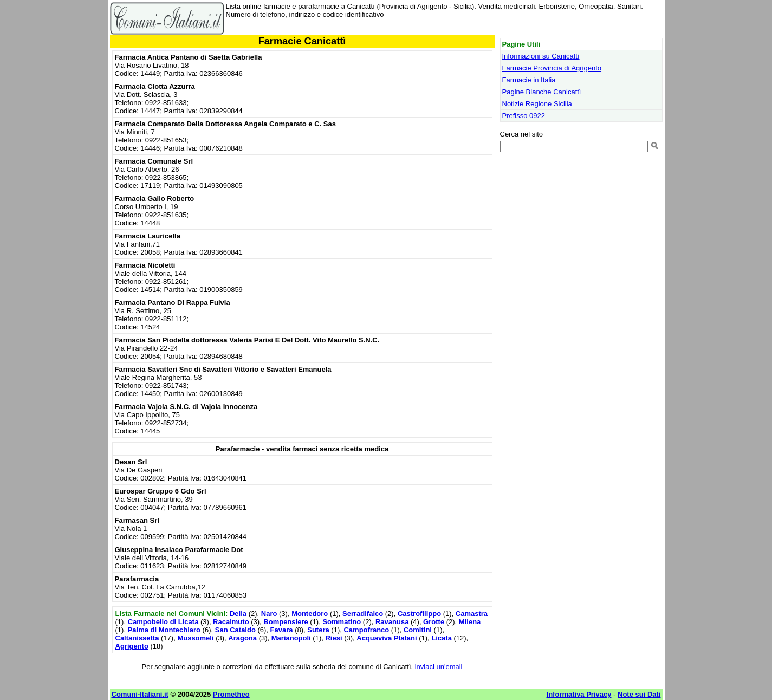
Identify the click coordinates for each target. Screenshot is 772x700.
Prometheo (231, 694)
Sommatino (342, 622)
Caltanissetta (137, 638)
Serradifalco (363, 614)
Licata (442, 638)
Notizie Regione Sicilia (537, 104)
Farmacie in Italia (529, 80)
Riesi (333, 638)
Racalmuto (231, 622)
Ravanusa (392, 622)
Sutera (318, 630)
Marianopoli (291, 638)
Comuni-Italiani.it (140, 694)
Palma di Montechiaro (164, 630)
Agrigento (132, 646)
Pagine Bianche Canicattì (542, 92)
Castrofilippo (419, 614)
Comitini (418, 630)
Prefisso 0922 (524, 116)
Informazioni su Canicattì (541, 56)
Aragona (242, 638)
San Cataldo (235, 630)
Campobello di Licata (163, 622)
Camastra (472, 614)
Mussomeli (195, 638)
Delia (238, 614)
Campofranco (366, 630)
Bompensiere (286, 622)
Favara (282, 630)
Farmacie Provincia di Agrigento (552, 68)
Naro (269, 614)
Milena (470, 622)
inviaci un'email (439, 667)
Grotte (434, 622)
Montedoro (310, 614)
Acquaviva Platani (387, 638)
